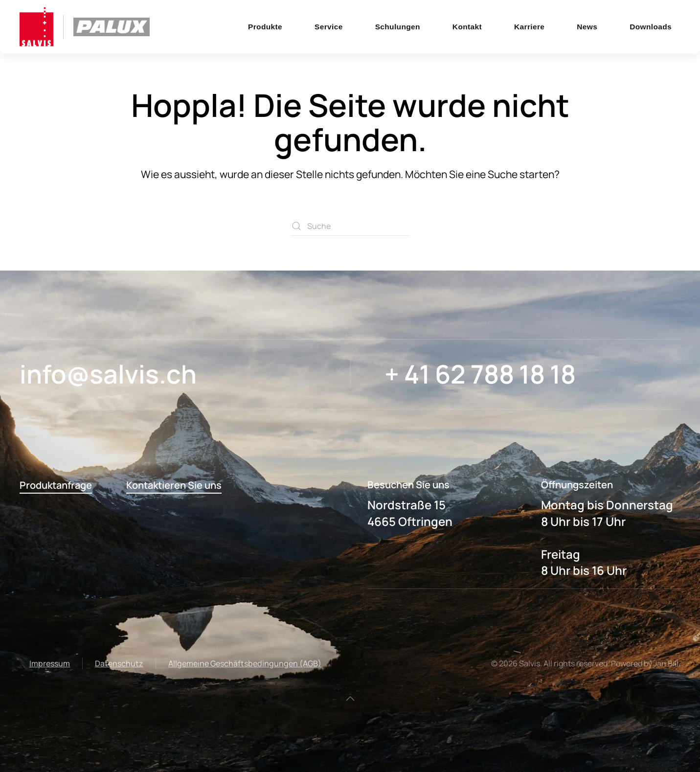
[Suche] (350, 226)
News (587, 27)
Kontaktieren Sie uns (174, 485)
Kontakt (467, 27)
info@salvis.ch (108, 374)
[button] (350, 699)
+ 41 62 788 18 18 (480, 374)
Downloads (651, 27)
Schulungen (398, 27)
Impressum (50, 663)
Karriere (529, 27)
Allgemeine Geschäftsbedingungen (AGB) (245, 663)
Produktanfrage (56, 485)
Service (329, 27)
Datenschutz (119, 663)
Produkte (265, 27)
